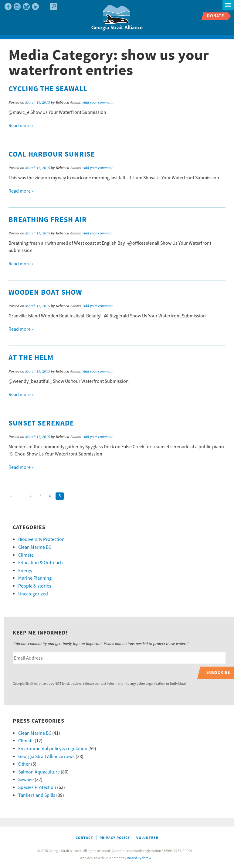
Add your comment (97, 102)
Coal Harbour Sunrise (52, 154)
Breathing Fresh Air (48, 220)
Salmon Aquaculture (39, 772)
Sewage (26, 780)
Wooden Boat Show (45, 293)
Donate (216, 16)
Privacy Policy (115, 838)
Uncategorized (33, 594)
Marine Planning (35, 578)
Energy (25, 571)
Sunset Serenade (41, 423)
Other (24, 764)
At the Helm (31, 358)
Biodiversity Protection (41, 539)
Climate (26, 555)
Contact (84, 838)
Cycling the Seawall (48, 89)
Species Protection (37, 787)
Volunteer (147, 838)
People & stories (35, 586)
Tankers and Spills (37, 795)
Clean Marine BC (35, 547)
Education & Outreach (41, 563)
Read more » (21, 126)
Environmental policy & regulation (53, 749)
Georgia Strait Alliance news (46, 757)
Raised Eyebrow (139, 858)
